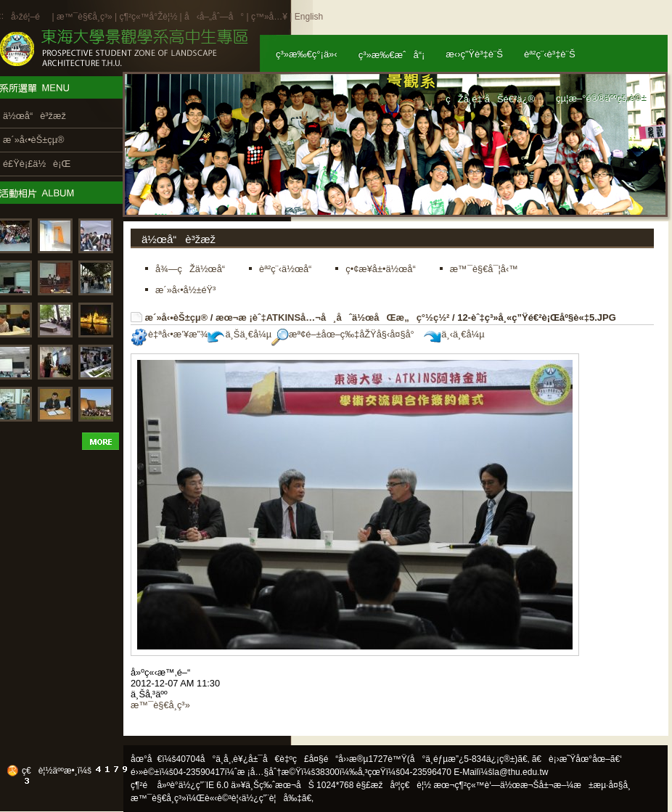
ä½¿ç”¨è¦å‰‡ (272, 798)
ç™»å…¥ (269, 17)
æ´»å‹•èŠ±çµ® (177, 317)
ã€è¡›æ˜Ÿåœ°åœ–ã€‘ (577, 759)
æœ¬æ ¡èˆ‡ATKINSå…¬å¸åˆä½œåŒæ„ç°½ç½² (332, 317)
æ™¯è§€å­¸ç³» (86, 17)
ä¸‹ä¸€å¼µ (454, 334)
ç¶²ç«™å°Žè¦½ (148, 17)
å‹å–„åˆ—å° (214, 17)
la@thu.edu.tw (521, 772)
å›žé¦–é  (30, 17)
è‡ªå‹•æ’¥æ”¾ (169, 334)
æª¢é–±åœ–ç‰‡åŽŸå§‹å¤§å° (347, 334)
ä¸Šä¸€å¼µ (239, 334)
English (309, 17)
